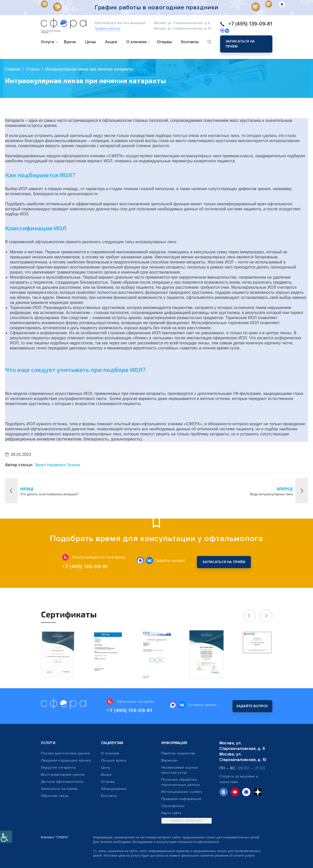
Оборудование (114, 789)
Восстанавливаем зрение (63, 775)
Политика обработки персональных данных (181, 782)
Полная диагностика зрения (66, 753)
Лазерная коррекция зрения (66, 760)
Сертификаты (173, 806)
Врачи (70, 42)
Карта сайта (171, 813)
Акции (111, 42)
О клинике (110, 753)
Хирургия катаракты (58, 767)
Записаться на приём (59, 789)
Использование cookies (182, 792)
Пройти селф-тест (187, 821)
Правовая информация (181, 799)
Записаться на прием (240, 44)
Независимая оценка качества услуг (180, 770)
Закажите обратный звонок (224, 562)
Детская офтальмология (62, 782)
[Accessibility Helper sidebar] (6, 837)
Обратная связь (55, 796)
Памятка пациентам (178, 753)
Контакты (190, 42)
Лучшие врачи (114, 760)
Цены (90, 42)
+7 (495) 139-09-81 (250, 24)
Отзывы (164, 42)
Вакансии (169, 760)
